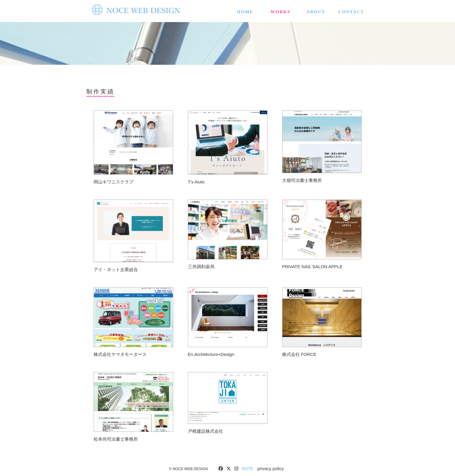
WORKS (281, 11)
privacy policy (271, 468)
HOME (245, 11)
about (316, 11)
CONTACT (351, 11)
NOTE (248, 469)
